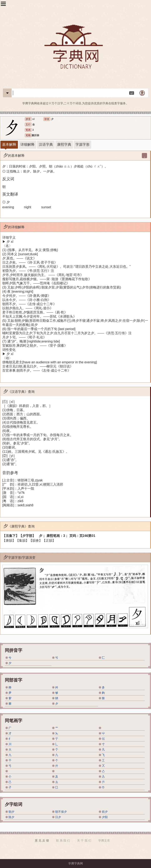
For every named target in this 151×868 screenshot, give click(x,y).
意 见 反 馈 (42, 841)
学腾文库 (104, 841)
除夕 (11, 817)
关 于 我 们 (84, 841)
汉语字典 (46, 145)
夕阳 (105, 817)
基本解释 (9, 145)
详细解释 (27, 145)
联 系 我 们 (63, 841)
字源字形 (82, 145)
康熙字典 (64, 145)
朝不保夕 (61, 812)
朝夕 (11, 812)
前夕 (105, 812)
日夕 (58, 817)
